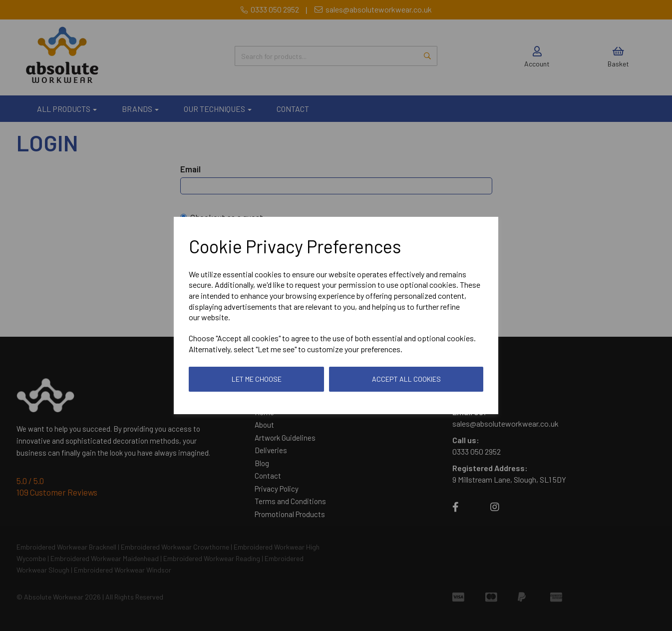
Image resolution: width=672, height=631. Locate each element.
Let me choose (257, 379)
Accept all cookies (406, 379)
